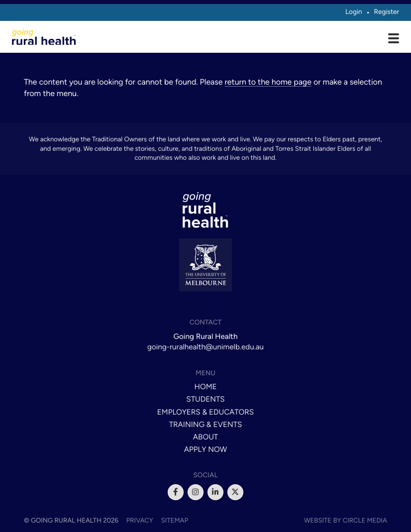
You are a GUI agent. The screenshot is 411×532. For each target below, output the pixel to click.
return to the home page (268, 82)
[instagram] (196, 492)
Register (386, 12)
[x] (235, 492)
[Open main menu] (394, 39)
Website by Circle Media (346, 521)
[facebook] (176, 492)
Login (354, 12)
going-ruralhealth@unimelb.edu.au (205, 347)
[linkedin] (215, 492)
